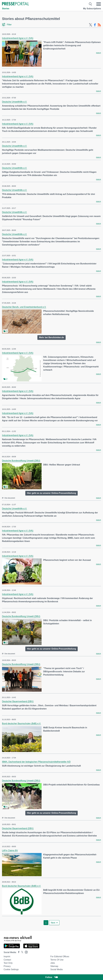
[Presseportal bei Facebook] (18, 952)
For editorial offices (60, 956)
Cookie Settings (11, 969)
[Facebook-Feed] (95, 25)
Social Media (56, 969)
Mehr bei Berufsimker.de (51, 337)
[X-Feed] (91, 25)
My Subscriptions (92, 9)
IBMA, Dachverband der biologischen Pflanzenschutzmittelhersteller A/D (36, 762)
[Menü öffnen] (99, 4)
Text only (8, 963)
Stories (6, 9)
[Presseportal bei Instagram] (25, 952)
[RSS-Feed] (99, 25)
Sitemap (54, 966)
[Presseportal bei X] (21, 952)
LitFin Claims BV (10, 851)
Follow (51, 977)
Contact (7, 960)
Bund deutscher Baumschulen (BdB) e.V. (21, 724)
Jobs (53, 963)
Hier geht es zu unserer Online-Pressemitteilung (51, 493)
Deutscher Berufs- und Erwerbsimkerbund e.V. (24, 307)
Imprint (7, 956)
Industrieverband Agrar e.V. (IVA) (18, 38)
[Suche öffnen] (90, 4)
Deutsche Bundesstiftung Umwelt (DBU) (21, 461)
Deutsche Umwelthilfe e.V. (14, 102)
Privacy (7, 966)
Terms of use (57, 960)
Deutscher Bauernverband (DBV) (18, 701)
